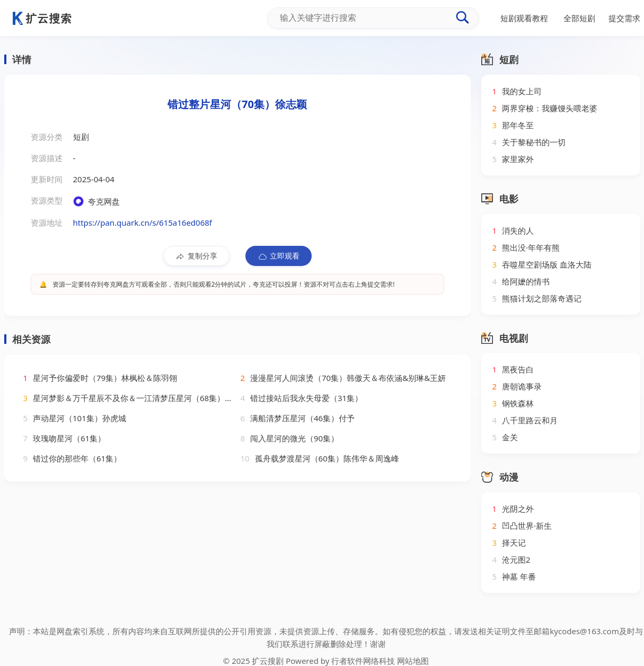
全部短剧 (579, 18)
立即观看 (279, 256)
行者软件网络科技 (363, 661)
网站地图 (413, 661)
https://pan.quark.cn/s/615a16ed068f (143, 223)
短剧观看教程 (524, 18)
